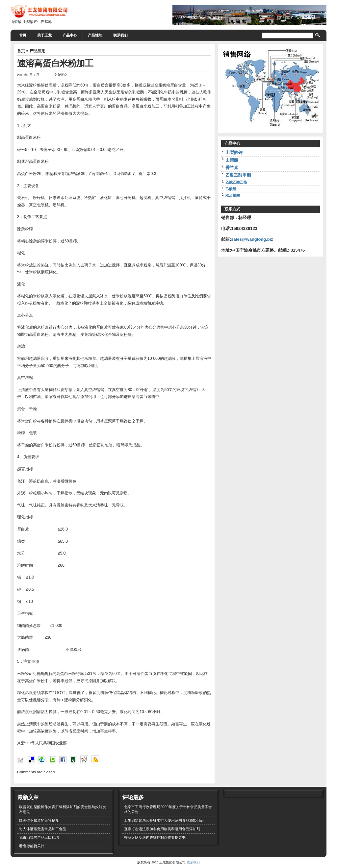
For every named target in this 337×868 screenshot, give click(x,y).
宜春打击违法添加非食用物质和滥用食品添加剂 (162, 829)
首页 (23, 35)
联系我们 (120, 35)
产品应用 (38, 51)
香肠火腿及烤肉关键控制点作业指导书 (155, 837)
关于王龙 (44, 35)
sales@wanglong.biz (252, 239)
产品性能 (95, 35)
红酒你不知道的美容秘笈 (39, 820)
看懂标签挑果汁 (32, 846)
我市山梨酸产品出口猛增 (39, 837)
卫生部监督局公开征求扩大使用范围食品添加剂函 (164, 820)
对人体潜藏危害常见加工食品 (43, 829)
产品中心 (70, 35)
